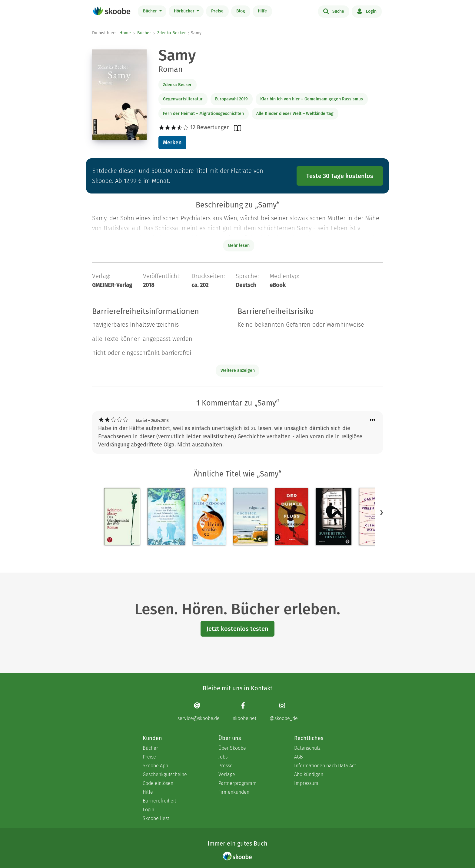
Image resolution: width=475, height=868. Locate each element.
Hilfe (262, 11)
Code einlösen (158, 783)
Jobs (223, 757)
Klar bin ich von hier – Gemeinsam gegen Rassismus (312, 99)
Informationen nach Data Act (325, 766)
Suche (334, 11)
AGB (299, 757)
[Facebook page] (245, 712)
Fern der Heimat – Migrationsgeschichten (203, 114)
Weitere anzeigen (238, 370)
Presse (226, 766)
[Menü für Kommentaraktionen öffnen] (373, 420)
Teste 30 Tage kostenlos (340, 176)
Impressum (306, 783)
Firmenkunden (234, 792)
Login (367, 11)
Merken (172, 143)
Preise (217, 11)
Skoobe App (155, 766)
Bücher (151, 11)
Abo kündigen (309, 774)
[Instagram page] (284, 712)
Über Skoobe (232, 748)
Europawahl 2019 (231, 99)
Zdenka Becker (171, 33)
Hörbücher (185, 11)
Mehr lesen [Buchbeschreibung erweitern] (239, 246)
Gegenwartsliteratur (183, 99)
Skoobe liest (156, 818)
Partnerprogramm (237, 783)
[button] (382, 513)
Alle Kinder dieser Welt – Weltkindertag (295, 114)
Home (125, 33)
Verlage (227, 774)
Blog (241, 11)
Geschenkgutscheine (165, 774)
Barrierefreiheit (159, 801)
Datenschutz (307, 748)
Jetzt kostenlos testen (237, 629)
